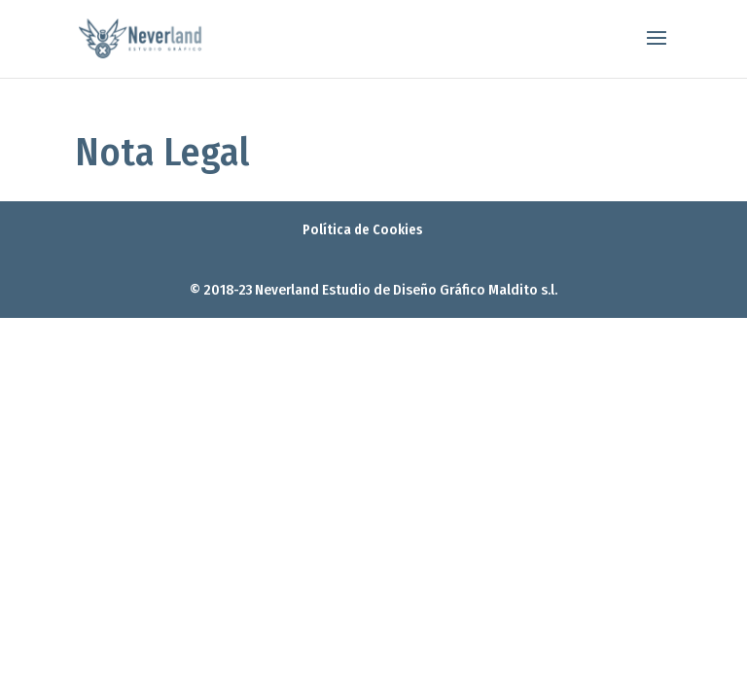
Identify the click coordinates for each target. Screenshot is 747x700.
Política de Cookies (363, 230)
